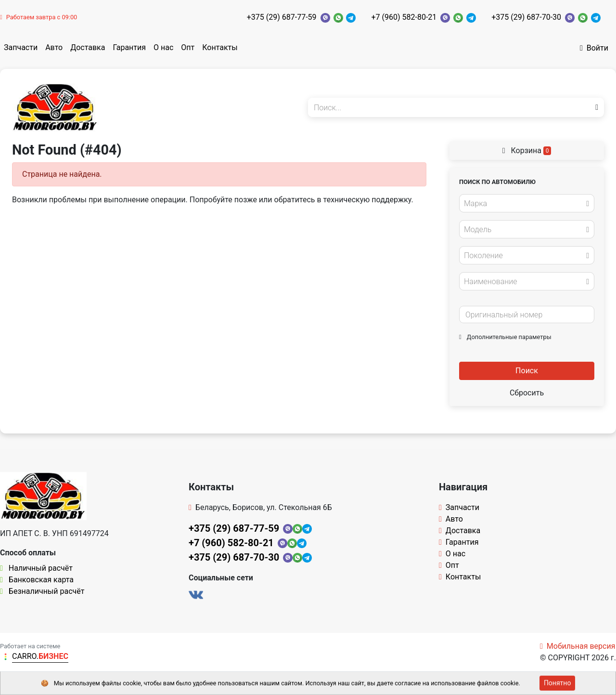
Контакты (220, 47)
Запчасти (21, 47)
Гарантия (129, 47)
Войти (594, 48)
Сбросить (527, 393)
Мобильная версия (578, 646)
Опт (188, 47)
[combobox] (527, 203)
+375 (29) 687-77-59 (282, 17)
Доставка (88, 47)
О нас (163, 47)
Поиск (527, 371)
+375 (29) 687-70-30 (526, 17)
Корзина (527, 151)
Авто (54, 47)
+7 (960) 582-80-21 (404, 17)
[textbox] (524, 204)
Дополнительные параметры (505, 337)
